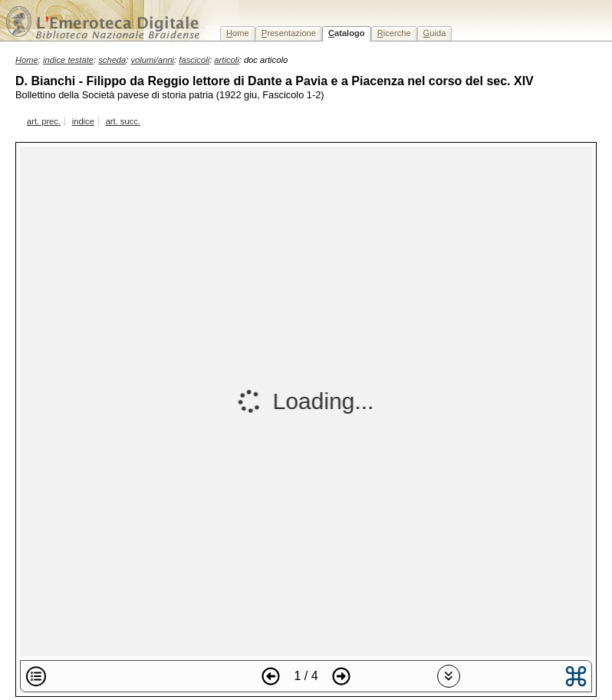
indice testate (68, 60)
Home (27, 60)
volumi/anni (153, 60)
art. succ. (123, 121)
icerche (394, 33)
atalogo (347, 33)
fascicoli (194, 60)
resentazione (289, 33)
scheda (112, 60)
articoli (226, 60)
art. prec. (44, 121)
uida (435, 33)
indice (83, 121)
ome (238, 33)
